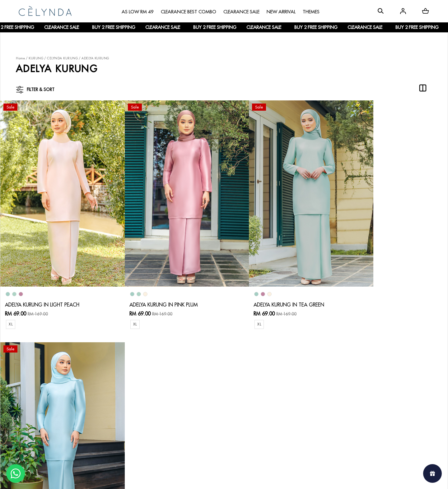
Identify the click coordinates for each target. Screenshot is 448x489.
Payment (93, 393)
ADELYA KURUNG (95, 58)
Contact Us (157, 378)
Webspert (275, 478)
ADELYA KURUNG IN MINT (369, 286)
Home (20, 58)
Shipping (93, 403)
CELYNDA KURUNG (62, 58)
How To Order (99, 383)
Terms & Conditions (166, 408)
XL (11, 305)
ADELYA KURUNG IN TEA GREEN (264, 286)
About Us (33, 383)
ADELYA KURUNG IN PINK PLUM (151, 286)
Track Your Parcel (164, 398)
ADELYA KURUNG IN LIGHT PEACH (42, 286)
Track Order (97, 413)
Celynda (203, 478)
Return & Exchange (165, 388)
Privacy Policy (160, 419)
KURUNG (36, 58)
